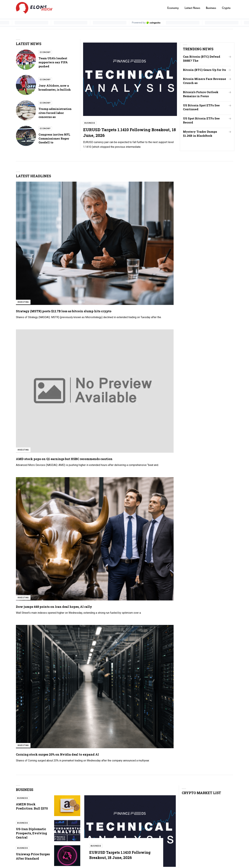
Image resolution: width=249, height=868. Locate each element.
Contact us (173, 823)
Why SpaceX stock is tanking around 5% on (140, 599)
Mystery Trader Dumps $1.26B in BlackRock (202, 138)
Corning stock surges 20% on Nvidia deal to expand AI (207, 223)
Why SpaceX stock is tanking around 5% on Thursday (38, 532)
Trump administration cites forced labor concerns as (55, 113)
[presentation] (141, 757)
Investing (23, 212)
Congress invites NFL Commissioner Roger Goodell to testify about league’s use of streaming (199, 516)
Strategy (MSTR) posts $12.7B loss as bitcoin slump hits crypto (38, 225)
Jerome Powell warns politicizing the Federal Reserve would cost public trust (199, 535)
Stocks (79, 522)
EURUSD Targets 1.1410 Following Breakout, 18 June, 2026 (119, 343)
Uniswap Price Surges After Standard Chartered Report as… (214, 626)
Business (211, 8)
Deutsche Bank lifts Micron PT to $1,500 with (212, 654)
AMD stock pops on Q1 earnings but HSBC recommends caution (89, 225)
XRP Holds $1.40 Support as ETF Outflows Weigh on (188, 418)
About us (172, 817)
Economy (173, 8)
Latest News (192, 8)
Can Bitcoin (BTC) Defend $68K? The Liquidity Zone (137, 654)
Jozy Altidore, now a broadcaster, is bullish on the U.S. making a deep (197, 479)
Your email (174, 725)
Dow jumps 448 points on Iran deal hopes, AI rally (151, 223)
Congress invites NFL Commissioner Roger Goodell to (54, 139)
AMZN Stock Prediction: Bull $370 (32, 295)
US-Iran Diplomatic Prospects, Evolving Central (31, 322)
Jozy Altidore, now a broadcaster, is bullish (55, 88)
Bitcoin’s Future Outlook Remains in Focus (203, 98)
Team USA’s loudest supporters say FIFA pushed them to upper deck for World (197, 462)
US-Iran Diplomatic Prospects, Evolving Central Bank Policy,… (140, 626)
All (228, 573)
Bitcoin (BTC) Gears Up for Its (202, 72)
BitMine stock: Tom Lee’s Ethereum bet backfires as (212, 598)
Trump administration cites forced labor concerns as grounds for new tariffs (196, 496)
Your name (174, 709)
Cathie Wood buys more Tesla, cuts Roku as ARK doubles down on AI (38, 515)
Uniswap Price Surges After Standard (33, 345)
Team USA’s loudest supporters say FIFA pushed (53, 62)
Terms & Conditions (178, 836)
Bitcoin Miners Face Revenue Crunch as (200, 85)
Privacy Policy (175, 830)
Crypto (226, 8)
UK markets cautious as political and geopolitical (35, 498)
